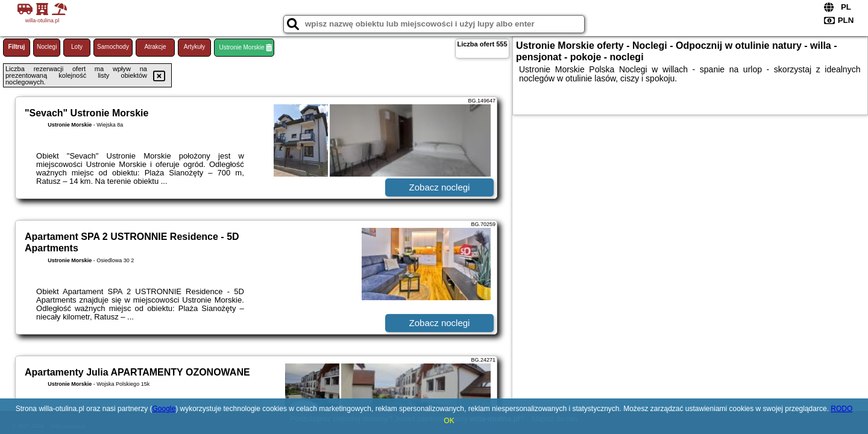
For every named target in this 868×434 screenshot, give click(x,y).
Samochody (113, 47)
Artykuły (195, 47)
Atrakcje (155, 47)
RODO (841, 409)
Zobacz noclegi (440, 187)
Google (164, 409)
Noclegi (47, 47)
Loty (77, 47)
